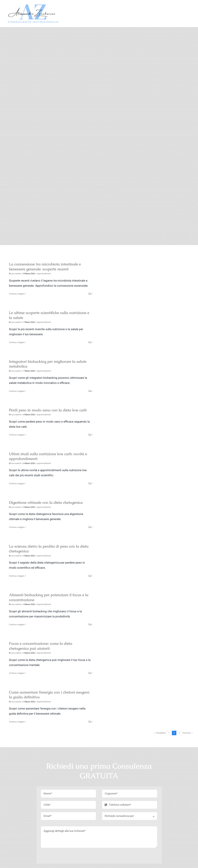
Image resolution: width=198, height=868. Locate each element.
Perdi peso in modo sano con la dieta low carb (48, 410)
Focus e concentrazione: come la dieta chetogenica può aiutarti (41, 646)
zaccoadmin (16, 274)
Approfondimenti (44, 274)
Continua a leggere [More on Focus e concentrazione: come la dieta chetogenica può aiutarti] (17, 673)
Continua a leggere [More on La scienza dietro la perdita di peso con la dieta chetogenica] (17, 576)
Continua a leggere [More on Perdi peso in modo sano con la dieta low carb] (17, 435)
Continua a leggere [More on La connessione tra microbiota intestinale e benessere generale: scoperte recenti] (17, 294)
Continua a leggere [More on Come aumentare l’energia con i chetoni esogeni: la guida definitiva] (17, 722)
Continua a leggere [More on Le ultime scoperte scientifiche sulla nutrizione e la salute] (17, 342)
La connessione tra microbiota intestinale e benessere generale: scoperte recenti (45, 267)
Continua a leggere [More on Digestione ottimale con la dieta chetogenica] (17, 527)
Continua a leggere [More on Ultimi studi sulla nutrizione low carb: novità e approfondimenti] (17, 483)
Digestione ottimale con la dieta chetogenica (46, 502)
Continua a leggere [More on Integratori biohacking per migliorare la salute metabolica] (17, 391)
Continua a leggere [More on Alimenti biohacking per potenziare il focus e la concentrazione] (17, 624)
